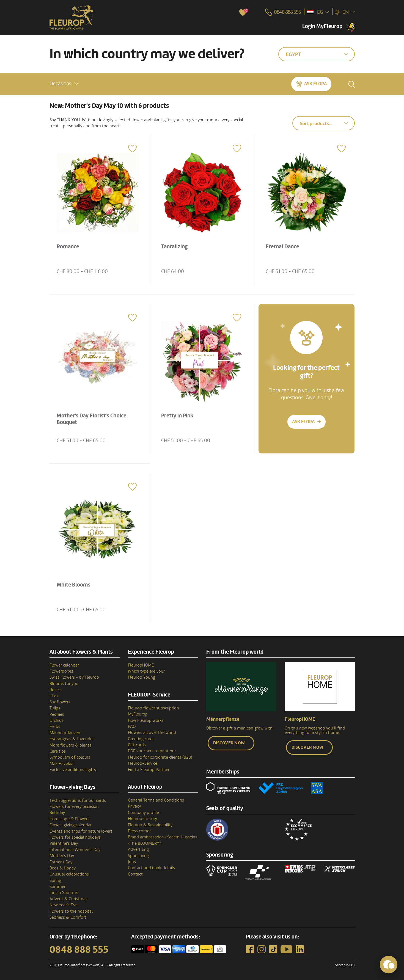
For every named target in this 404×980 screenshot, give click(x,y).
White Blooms (74, 585)
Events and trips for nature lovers (81, 831)
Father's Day (61, 862)
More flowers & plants (70, 745)
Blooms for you (64, 684)
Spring (55, 880)
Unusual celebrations (69, 874)
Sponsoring (138, 856)
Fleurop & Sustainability (150, 825)
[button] (64, 84)
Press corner (139, 831)
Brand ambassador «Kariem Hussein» (163, 837)
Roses (55, 690)
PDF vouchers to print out (152, 751)
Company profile (143, 813)
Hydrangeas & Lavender (72, 739)
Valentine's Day (64, 843)
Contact (135, 874)
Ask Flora (315, 84)
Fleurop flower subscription (153, 708)
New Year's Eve (64, 905)
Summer (57, 887)
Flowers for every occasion (74, 806)
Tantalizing (174, 247)
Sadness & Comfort (68, 917)
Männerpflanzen (65, 733)
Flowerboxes (61, 671)
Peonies (57, 714)
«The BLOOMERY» (145, 843)
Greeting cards (141, 739)
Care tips (58, 751)
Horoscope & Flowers (69, 819)
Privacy (134, 806)
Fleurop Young (141, 677)
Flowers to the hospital (71, 911)
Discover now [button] (229, 743)
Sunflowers (60, 702)
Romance (68, 247)
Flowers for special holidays (75, 837)
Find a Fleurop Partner (149, 770)
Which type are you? (146, 671)
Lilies (54, 696)
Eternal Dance (282, 247)
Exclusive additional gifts (73, 770)
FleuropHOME (141, 665)
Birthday (57, 813)
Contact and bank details (151, 868)
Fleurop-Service (143, 763)
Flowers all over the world (152, 733)
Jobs (132, 862)
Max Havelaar (62, 764)
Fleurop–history (142, 819)
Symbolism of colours (70, 757)
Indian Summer (64, 893)
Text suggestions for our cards (78, 800)
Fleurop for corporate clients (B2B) (160, 757)
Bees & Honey (63, 868)
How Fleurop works (146, 720)
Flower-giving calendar (71, 825)
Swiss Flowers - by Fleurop (74, 677)
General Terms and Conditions (156, 800)
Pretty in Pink (177, 416)
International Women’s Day (75, 850)
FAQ (132, 726)
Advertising (138, 849)
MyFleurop (138, 714)
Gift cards (137, 745)
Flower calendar (64, 665)
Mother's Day (62, 856)
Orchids (57, 720)
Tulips (55, 708)
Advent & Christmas (68, 899)
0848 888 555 (79, 950)
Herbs (55, 726)
